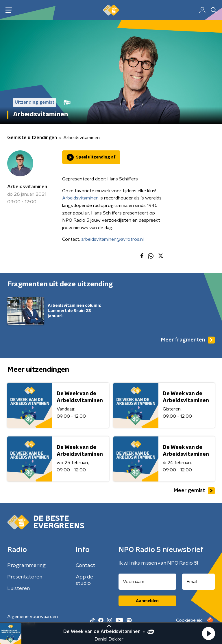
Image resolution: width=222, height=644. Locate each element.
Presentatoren (25, 577)
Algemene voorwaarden (33, 617)
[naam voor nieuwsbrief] (147, 582)
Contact (85, 565)
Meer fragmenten (188, 340)
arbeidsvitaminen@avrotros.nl (112, 239)
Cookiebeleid (189, 620)
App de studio (84, 580)
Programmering (26, 565)
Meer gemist (194, 491)
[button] (208, 633)
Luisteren (18, 589)
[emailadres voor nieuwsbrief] (199, 582)
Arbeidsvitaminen (27, 187)
